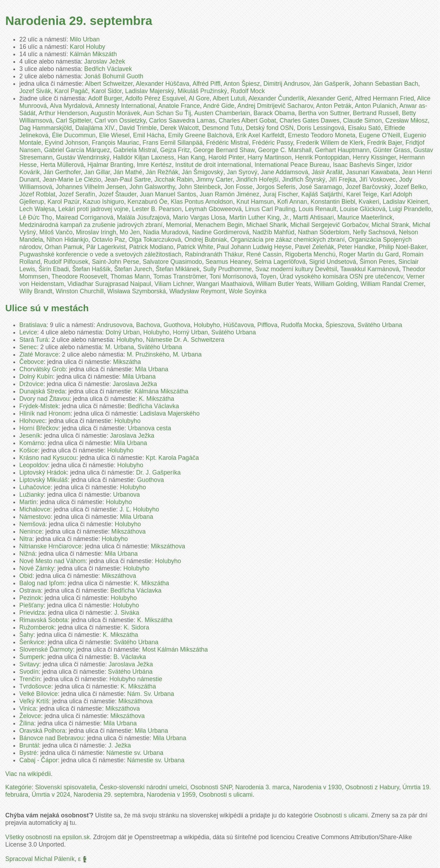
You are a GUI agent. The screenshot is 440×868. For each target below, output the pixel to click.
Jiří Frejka (342, 180)
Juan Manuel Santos (168, 194)
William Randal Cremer (392, 284)
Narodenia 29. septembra (109, 795)
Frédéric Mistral (227, 143)
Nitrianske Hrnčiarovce (50, 546)
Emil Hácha (149, 135)
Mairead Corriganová (85, 217)
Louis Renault (317, 209)
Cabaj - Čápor (39, 760)
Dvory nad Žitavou (44, 399)
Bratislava (33, 325)
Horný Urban (190, 332)
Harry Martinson (270, 157)
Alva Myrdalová (71, 106)
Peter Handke (356, 247)
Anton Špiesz (242, 84)
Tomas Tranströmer (180, 276)
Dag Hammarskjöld (46, 128)
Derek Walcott (179, 128)
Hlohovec (32, 421)
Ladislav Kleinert (405, 202)
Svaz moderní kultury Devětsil (296, 269)
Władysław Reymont (197, 291)
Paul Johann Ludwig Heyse (254, 247)
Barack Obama (274, 113)
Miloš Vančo (56, 232)
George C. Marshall (285, 150)
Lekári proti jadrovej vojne (93, 209)
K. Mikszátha (156, 399)
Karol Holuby (88, 47)
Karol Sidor (106, 91)
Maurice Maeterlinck (365, 217)
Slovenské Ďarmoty (46, 650)
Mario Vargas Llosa (199, 217)
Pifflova (267, 325)
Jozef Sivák (35, 91)
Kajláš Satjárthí (322, 194)
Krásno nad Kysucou (48, 458)
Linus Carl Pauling (270, 209)
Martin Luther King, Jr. (259, 217)
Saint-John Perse (115, 262)
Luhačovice (35, 487)
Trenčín (30, 679)
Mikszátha (127, 362)
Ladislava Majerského (170, 413)
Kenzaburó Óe (147, 202)
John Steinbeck (199, 187)
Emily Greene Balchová (200, 135)
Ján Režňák (162, 172)
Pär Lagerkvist (106, 247)
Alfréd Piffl (206, 84)
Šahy (26, 635)
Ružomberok (37, 627)
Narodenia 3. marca (262, 787)
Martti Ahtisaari (313, 217)
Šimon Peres (377, 262)
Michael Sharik (266, 225)
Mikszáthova (129, 531)
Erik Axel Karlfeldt (260, 135)
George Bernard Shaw (224, 150)
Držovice (31, 384)
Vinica (28, 709)
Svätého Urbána (130, 672)
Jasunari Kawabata (372, 172)
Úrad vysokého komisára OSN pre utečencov (342, 276)
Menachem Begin (219, 225)
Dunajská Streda (42, 391)
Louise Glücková (363, 209)
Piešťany (31, 605)
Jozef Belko (410, 187)
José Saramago (320, 187)
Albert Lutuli (229, 98)
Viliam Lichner (174, 284)
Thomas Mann (130, 276)
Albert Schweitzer (109, 84)
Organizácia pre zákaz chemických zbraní (288, 240)
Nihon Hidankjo (67, 240)
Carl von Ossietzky (120, 120)
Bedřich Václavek (108, 69)
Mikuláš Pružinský (202, 91)
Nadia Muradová (166, 232)
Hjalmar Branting (110, 165)
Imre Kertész (154, 165)
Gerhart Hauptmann (342, 150)
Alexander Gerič (330, 98)
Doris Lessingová (321, 128)
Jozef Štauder (118, 194)
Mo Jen (130, 232)
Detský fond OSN (270, 128)
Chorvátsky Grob (42, 369)
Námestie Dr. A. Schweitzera (185, 340)
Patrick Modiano (151, 247)
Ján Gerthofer (62, 172)
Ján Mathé (128, 172)
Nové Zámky (37, 568)
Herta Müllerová (62, 165)
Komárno (32, 443)
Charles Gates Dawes (310, 120)
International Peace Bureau (292, 165)
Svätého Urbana (380, 325)
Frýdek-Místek (39, 406)
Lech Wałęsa (37, 209)
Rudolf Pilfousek (66, 262)
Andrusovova (115, 325)
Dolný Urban (123, 332)
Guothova (177, 325)
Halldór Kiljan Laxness (144, 157)
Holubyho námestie (136, 679)
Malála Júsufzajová (143, 217)
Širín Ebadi (54, 269)
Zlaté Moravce (39, 354)
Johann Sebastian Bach (386, 84)
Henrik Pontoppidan (322, 157)
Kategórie (18, 787)
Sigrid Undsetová (333, 262)
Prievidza (32, 613)
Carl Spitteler (74, 120)
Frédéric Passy (272, 143)
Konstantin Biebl (333, 202)
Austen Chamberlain (222, 113)
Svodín (29, 672)
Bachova (148, 325)
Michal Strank (390, 225)
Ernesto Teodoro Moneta (322, 135)
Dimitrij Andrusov (286, 84)
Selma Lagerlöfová (280, 262)
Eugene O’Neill (379, 135)
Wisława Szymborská (136, 291)
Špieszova (340, 325)
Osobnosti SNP (211, 787)
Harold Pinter (226, 157)
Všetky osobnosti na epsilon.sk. (48, 837)
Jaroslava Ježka (135, 384)
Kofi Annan (292, 202)
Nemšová (32, 524)
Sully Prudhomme (227, 269)
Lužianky (31, 495)
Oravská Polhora (42, 731)
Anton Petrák (334, 106)
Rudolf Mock (248, 91)
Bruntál (29, 745)
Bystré (28, 753)
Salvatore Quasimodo (172, 262)
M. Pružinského (148, 354)
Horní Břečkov (39, 428)
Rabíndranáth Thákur (214, 254)
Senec (28, 347)
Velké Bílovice (39, 694)
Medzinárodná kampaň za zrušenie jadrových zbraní (91, 225)
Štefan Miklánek (178, 269)
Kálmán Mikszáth (93, 54)
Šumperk (32, 657)
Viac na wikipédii (28, 774)
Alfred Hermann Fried (385, 98)
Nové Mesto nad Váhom (52, 561)
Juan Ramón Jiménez (229, 194)
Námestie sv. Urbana (135, 753)
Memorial (179, 225)
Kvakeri (369, 202)
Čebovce (31, 362)
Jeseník (30, 436)
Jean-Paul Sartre (128, 180)
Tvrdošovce (35, 686)
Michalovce (35, 509)
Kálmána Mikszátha (162, 391)
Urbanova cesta (149, 428)
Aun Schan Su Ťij (167, 113)
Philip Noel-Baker (403, 247)
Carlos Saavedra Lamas (182, 120)
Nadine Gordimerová (221, 232)
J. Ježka (120, 745)
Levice (28, 332)
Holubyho (207, 325)
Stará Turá (34, 340)
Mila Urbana (152, 369)
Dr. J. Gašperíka (159, 472)
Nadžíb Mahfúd (273, 232)
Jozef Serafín (77, 194)
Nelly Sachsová (374, 232)
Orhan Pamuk (64, 247)
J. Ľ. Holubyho (139, 509)
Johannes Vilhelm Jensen (91, 187)
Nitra (26, 539)
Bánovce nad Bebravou (51, 738)
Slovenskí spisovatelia (65, 787)
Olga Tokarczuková (155, 240)
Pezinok (30, 598)
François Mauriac (115, 143)
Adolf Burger (105, 98)
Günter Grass (392, 150)
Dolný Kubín (36, 377)
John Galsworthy (152, 187)
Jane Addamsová (285, 172)
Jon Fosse (238, 187)
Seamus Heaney (228, 262)
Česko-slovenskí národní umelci (143, 787)
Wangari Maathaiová (225, 284)
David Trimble (138, 128)
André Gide (219, 106)
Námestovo (35, 517)
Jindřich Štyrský (304, 180)
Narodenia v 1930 (317, 787)
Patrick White (195, 247)
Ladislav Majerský (150, 91)
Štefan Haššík (92, 269)
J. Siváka (127, 613)
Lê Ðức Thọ (36, 217)
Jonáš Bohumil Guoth (114, 76)
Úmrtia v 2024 (51, 795)
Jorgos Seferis (276, 187)
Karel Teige (362, 194)
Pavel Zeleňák (315, 247)
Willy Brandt (36, 291)
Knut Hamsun (255, 202)
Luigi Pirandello (410, 209)
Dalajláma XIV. (95, 128)
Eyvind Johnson (66, 143)
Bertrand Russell (376, 113)
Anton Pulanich (375, 106)
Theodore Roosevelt (79, 276)
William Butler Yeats (284, 284)
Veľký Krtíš (34, 701)
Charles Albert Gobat (247, 120)
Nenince (31, 531)
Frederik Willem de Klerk (330, 143)
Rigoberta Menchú (310, 254)
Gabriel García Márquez (77, 150)
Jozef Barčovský (368, 187)
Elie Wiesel (114, 135)
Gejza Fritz (175, 150)
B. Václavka (130, 657)
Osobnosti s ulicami (226, 795)
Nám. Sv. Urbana (151, 694)
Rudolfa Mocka (301, 325)
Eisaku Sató (364, 128)
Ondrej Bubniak (206, 240)
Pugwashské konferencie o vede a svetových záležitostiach (100, 254)
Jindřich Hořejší (257, 180)
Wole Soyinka (247, 291)
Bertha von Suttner (324, 113)
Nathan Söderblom (324, 232)
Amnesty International (125, 106)
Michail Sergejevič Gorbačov (329, 225)
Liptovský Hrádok (43, 472)
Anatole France (179, 106)
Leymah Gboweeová (213, 209)
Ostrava (30, 590)
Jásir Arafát (327, 172)
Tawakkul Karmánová (370, 269)
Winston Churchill (80, 291)
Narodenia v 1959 (171, 795)
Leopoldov (34, 465)
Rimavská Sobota (44, 620)
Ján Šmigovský (203, 172)
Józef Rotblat (37, 194)
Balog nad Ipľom (42, 583)
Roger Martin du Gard (369, 254)
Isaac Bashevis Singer (363, 165)
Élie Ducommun (74, 135)
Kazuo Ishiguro (103, 202)
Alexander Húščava (163, 84)
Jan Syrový (242, 172)
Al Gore (199, 98)
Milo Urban (85, 39)
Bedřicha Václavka (153, 406)
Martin (28, 502)
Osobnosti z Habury (372, 787)
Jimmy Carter (215, 180)
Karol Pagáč (71, 91)
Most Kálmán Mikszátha (175, 650)
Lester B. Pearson (157, 209)
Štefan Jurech (133, 269)
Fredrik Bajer (385, 143)
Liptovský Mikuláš (44, 480)
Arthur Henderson (63, 113)
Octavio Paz (108, 240)
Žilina (27, 723)
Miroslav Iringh (96, 232)
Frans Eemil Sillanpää (173, 143)
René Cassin (264, 254)
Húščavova (239, 325)
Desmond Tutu (222, 128)
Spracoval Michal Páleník (40, 859)
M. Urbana (120, 347)
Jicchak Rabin (173, 180)
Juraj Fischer (280, 194)
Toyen (268, 276)
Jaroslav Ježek (105, 61)
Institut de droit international (213, 165)
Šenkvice (32, 642)
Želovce (30, 716)
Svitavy (29, 664)
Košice (29, 450)
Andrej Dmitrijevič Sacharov (275, 106)
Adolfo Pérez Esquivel (155, 98)
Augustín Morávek (115, 113)
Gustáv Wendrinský (83, 157)
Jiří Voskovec (377, 180)
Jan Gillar (97, 172)
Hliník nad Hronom (45, 413)
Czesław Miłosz (406, 120)
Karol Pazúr (63, 202)
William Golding (336, 284)
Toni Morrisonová (233, 276)
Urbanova (126, 495)
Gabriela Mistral (135, 150)
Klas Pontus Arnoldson (202, 202)
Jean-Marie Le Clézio (72, 180)
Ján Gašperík (331, 84)
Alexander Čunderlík (276, 98)
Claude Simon (363, 120)
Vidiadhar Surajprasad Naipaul (109, 284)
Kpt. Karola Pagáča (172, 458)
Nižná (27, 554)
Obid (26, 576)
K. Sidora (136, 627)
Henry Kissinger (374, 157)
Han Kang (191, 157)
